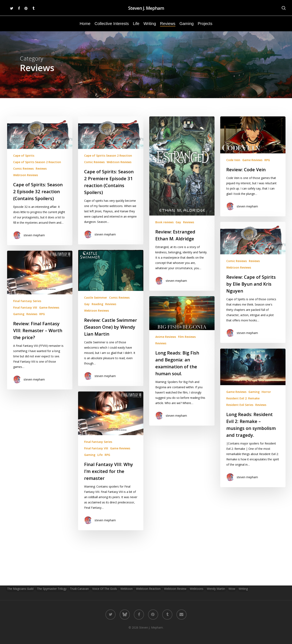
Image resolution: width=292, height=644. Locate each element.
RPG (267, 165)
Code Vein (233, 165)
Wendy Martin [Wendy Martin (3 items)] (216, 589)
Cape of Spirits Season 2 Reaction (37, 162)
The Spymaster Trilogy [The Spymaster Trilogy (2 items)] (52, 589)
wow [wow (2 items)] (232, 589)
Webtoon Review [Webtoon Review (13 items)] (175, 589)
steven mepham (34, 235)
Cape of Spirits (24, 156)
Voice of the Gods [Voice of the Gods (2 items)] (105, 589)
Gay (178, 222)
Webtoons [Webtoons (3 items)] (197, 589)
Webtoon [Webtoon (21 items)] (127, 589)
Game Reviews (252, 165)
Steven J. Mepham (146, 8)
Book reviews (164, 222)
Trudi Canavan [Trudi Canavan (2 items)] (79, 589)
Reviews (41, 169)
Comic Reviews (23, 169)
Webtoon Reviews (26, 175)
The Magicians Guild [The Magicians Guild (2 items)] (20, 589)
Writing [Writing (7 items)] (243, 589)
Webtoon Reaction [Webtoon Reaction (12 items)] (148, 589)
